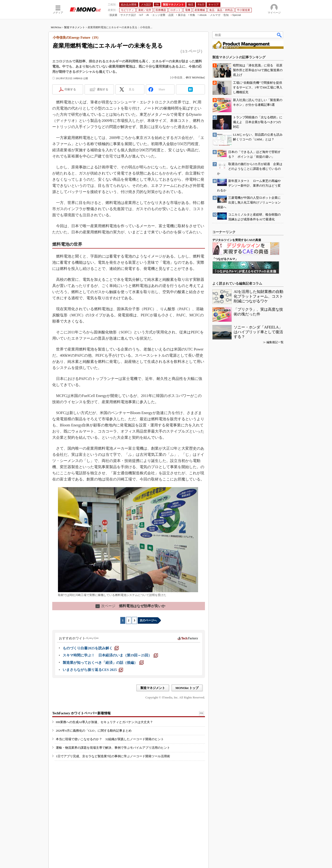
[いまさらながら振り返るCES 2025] (93, 670)
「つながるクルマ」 (225, 259)
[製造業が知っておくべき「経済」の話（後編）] (103, 663)
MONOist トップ (187, 688)
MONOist (56, 27)
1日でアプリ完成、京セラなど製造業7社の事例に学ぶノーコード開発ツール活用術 (113, 756)
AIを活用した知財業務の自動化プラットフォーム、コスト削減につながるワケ (258, 296)
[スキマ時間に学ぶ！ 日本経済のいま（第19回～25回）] (110, 655)
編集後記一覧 (275, 342)
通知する (103, 89)
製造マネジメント (75, 27)
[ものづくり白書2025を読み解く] (91, 648)
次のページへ (148, 620)
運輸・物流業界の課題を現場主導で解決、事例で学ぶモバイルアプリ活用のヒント (113, 748)
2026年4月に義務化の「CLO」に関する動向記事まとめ (94, 731)
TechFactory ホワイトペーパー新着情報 (81, 713)
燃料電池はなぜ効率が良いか (130, 606)
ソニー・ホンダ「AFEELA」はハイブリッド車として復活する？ (258, 332)
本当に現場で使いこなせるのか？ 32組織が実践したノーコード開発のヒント (110, 739)
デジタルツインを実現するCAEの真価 (237, 240)
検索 (280, 35)
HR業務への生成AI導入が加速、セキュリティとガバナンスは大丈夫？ (104, 722)
